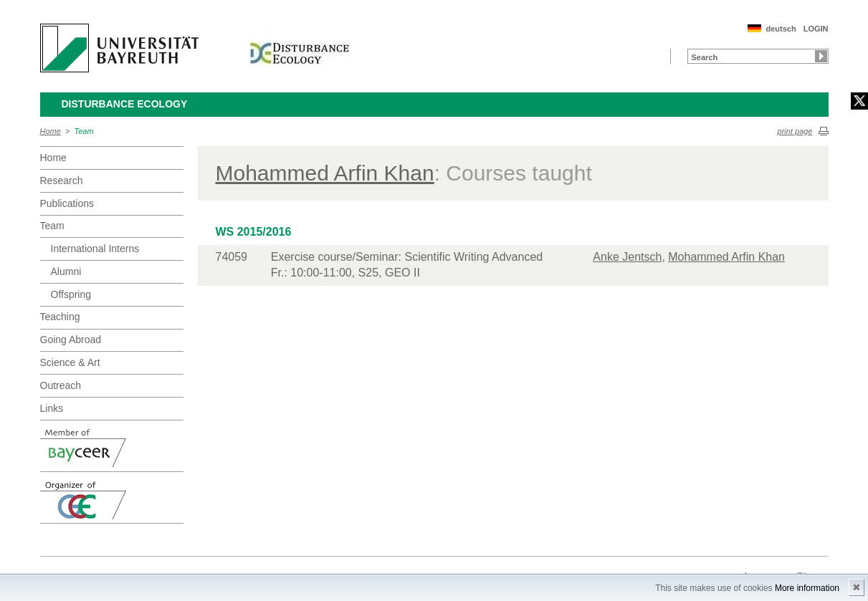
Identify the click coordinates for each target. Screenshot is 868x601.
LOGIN (816, 29)
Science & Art (70, 362)
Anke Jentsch (627, 257)
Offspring (71, 294)
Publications (67, 203)
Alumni (66, 271)
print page (795, 131)
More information (807, 588)
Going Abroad (71, 340)
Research (62, 181)
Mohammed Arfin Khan (325, 173)
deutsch (781, 29)
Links (52, 408)
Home (51, 131)
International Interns (95, 249)
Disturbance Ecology (125, 104)
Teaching (60, 317)
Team (84, 131)
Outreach (61, 385)
